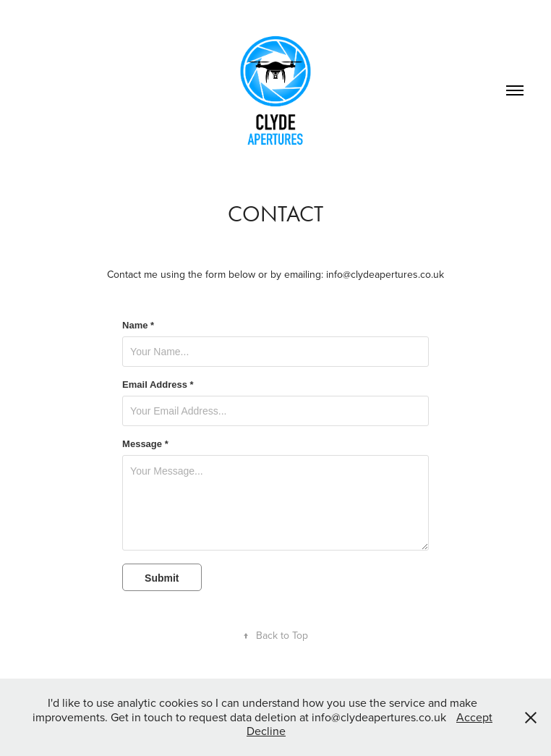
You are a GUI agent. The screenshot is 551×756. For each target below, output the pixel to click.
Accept (474, 717)
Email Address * (158, 385)
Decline (266, 731)
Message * (145, 444)
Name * (138, 326)
